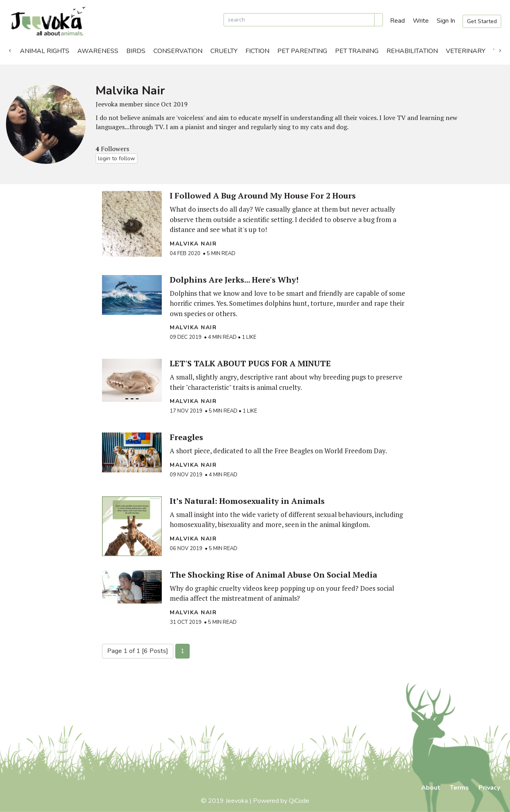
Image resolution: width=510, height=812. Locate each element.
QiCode (299, 801)
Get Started (482, 21)
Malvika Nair (193, 244)
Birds (136, 51)
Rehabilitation (412, 51)
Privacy (489, 788)
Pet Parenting (302, 51)
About (431, 788)
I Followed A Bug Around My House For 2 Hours (263, 196)
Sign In (446, 21)
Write (421, 21)
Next (500, 49)
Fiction (257, 51)
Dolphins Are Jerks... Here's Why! (234, 280)
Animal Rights (45, 51)
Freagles (186, 437)
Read (397, 21)
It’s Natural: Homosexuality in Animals (247, 501)
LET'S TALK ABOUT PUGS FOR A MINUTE (250, 363)
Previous (10, 49)
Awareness (98, 51)
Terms (459, 788)
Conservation (178, 51)
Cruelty (224, 51)
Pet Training (357, 51)
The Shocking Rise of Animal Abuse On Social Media (274, 575)
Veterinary (466, 51)
